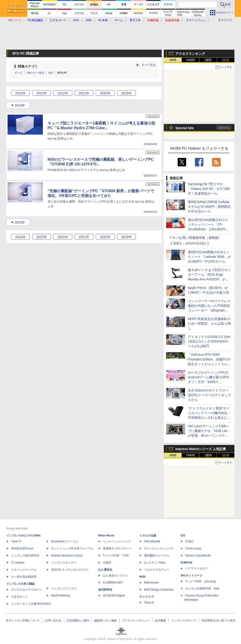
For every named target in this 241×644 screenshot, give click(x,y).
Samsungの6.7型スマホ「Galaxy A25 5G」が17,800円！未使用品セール (209, 189)
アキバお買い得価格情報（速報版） (195, 238)
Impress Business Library (67, 556)
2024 (20, 93)
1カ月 (226, 60)
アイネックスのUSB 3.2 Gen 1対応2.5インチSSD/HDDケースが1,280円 (209, 341)
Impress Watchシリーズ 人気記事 (201, 449)
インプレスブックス (64, 588)
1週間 (208, 60)
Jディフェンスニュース (159, 548)
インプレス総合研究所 (25, 556)
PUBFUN (186, 563)
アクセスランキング (190, 54)
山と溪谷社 (105, 570)
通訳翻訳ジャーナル (157, 556)
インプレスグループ (184, 620)
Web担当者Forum (22, 548)
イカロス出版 (148, 536)
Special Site (185, 128)
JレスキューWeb (155, 563)
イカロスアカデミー (157, 570)
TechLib (149, 603)
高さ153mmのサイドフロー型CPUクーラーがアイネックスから (209, 395)
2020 (105, 93)
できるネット (20, 597)
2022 (63, 93)
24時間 (190, 60)
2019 (126, 93)
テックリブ (146, 597)
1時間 (173, 60)
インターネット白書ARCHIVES (31, 604)
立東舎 (107, 563)
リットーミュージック (117, 541)
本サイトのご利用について (23, 620)
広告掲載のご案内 (78, 620)
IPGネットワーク (191, 576)
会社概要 (161, 620)
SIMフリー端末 (35, 73)
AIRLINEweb (152, 541)
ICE (183, 536)
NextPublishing (60, 596)
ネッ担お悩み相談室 (24, 577)
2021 (84, 93)
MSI (51, 73)
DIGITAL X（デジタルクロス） (70, 570)
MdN (142, 577)
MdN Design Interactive (159, 590)
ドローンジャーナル (24, 570)
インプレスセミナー (64, 563)
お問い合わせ (53, 620)
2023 (42, 93)
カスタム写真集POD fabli (202, 588)
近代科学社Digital (114, 596)
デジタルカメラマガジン (27, 590)
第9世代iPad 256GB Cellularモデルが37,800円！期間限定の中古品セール (209, 207)
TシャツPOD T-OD (116, 556)
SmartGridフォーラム (65, 541)
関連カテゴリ (28, 66)
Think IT (16, 541)
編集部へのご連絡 (105, 620)
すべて (18, 73)
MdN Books (151, 583)
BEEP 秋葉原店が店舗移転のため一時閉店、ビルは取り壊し (209, 324)
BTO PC (62, 73)
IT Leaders (18, 563)
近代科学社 (105, 590)
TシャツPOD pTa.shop (201, 581)
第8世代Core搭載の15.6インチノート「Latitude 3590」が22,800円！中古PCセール (209, 257)
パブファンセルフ (197, 568)
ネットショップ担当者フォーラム (72, 548)
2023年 (20, 105)
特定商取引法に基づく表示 (218, 620)
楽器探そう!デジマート (117, 548)
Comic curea (193, 548)
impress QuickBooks (198, 556)
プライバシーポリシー (136, 620)
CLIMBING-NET (113, 583)
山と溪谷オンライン (116, 576)
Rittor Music (106, 536)
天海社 (189, 541)
